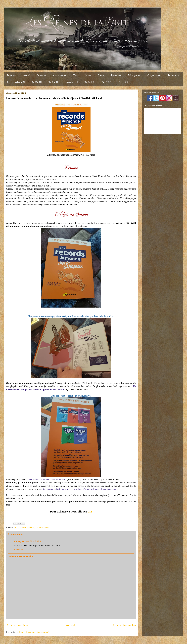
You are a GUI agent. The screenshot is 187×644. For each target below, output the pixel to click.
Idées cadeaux (59, 75)
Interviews (116, 75)
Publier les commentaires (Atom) (34, 632)
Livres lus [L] (71, 82)
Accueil (26, 75)
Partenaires (174, 75)
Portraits (11, 75)
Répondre (18, 550)
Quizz (88, 75)
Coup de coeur (154, 75)
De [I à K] (53, 82)
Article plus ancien (124, 625)
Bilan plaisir (134, 75)
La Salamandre (42, 528)
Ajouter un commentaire (21, 556)
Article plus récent (18, 625)
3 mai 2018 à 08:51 (33, 541)
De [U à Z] (124, 82)
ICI (90, 511)
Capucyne (19, 541)
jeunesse (31, 528)
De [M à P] (90, 82)
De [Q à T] (107, 82)
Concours (41, 75)
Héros (76, 75)
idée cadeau (20, 528)
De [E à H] (37, 82)
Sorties (101, 75)
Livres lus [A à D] (16, 82)
